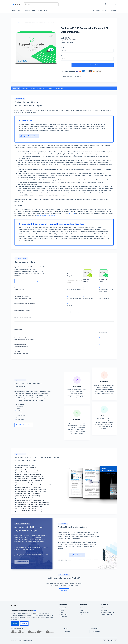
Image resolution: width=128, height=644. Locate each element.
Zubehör (40, 11)
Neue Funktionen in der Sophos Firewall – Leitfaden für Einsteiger (35, 483)
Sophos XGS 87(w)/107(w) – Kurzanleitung (29, 487)
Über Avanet (62, 608)
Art (62, 55)
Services (33, 88)
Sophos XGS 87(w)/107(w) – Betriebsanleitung (30, 500)
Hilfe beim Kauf (59, 88)
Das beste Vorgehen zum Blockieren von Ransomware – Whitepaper (36, 485)
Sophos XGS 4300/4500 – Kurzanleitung (28, 494)
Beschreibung (16, 88)
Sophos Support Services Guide (46, 216)
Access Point (27, 11)
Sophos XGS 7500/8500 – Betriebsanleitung (29, 511)
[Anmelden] (108, 4)
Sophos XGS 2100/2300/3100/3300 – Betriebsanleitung (33, 504)
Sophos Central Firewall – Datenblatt (27, 472)
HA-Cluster (72, 214)
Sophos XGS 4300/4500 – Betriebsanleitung (29, 507)
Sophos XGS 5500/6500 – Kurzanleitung (28, 496)
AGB (102, 608)
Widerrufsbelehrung (107, 614)
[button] (114, 11)
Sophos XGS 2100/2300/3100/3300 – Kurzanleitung (32, 492)
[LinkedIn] (112, 641)
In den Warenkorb (93, 65)
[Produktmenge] (66, 65)
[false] (104, 632)
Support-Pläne (25, 88)
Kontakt (105, 11)
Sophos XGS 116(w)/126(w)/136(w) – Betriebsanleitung (33, 502)
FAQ (81, 614)
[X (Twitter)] (105, 641)
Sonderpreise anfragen (22, 562)
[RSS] (116, 641)
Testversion (51, 88)
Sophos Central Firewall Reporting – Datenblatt (30, 478)
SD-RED (34, 11)
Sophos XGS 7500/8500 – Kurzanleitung (28, 498)
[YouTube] (108, 641)
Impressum (104, 610)
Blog (93, 11)
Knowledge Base (85, 612)
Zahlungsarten (63, 617)
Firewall (14, 11)
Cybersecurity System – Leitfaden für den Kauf (30, 476)
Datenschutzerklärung (107, 612)
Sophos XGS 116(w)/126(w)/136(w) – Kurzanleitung (32, 489)
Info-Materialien (41, 88)
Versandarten (63, 614)
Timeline (61, 610)
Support (98, 11)
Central (47, 11)
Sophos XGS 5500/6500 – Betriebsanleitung (29, 509)
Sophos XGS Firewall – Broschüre (26, 468)
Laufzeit (63, 47)
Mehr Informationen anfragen (24, 425)
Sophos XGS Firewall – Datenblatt (26, 466)
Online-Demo (63, 555)
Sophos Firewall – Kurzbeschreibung (27, 470)
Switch (20, 11)
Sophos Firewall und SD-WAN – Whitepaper (29, 481)
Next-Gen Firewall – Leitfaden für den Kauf (29, 474)
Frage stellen (64, 591)
